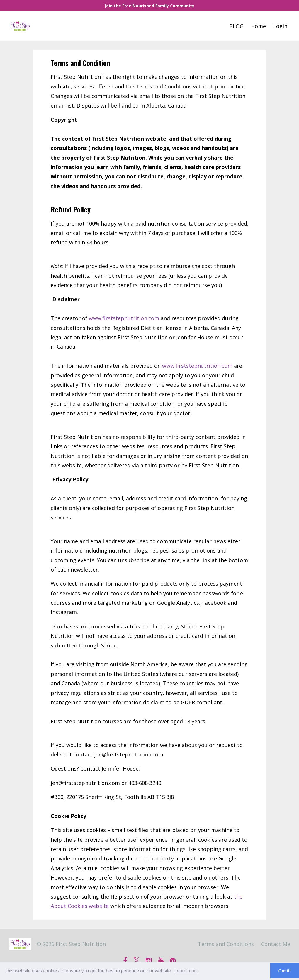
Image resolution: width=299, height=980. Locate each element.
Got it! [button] (285, 971)
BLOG (236, 26)
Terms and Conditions (226, 944)
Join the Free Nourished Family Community (149, 6)
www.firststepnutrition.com (124, 318)
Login (280, 26)
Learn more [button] (186, 971)
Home (258, 26)
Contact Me (276, 944)
